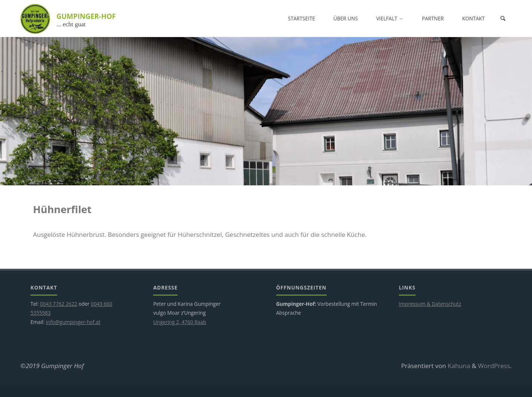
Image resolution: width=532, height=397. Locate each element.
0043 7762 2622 (59, 304)
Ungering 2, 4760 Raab (180, 322)
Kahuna (458, 366)
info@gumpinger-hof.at (73, 322)
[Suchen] (503, 19)
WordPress (494, 366)
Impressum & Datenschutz (430, 304)
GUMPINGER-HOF (86, 16)
